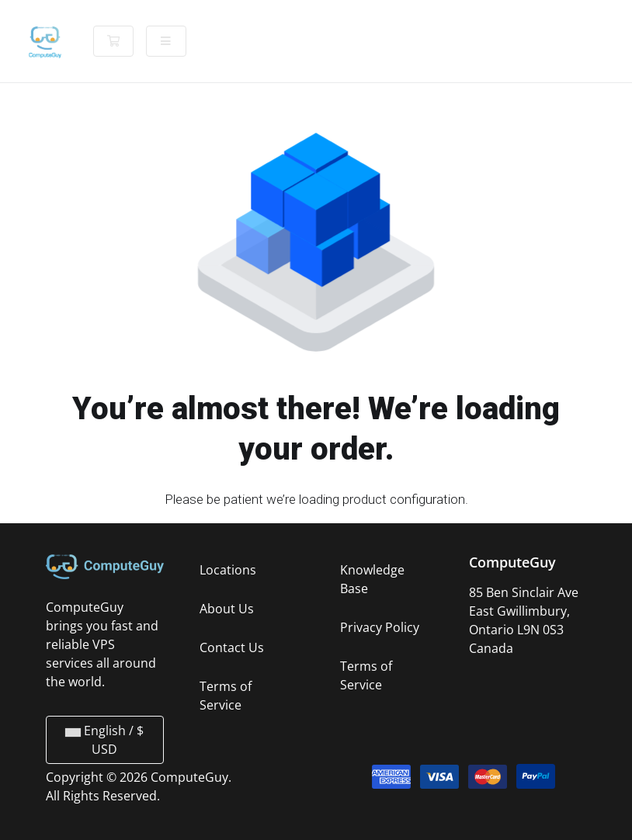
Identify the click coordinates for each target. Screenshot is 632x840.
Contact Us (232, 647)
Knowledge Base (372, 579)
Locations (228, 570)
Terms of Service (226, 696)
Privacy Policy (380, 627)
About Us (227, 609)
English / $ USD (104, 740)
